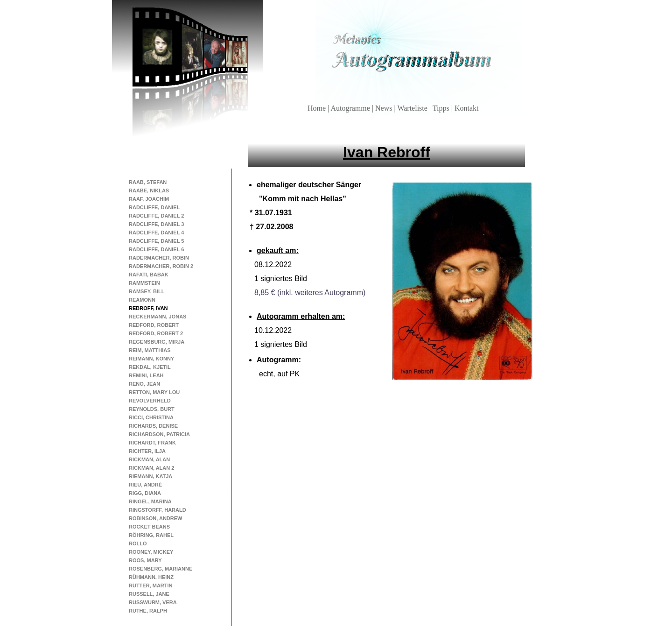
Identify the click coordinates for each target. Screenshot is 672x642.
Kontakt (467, 108)
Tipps (442, 108)
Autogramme (351, 108)
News (385, 108)
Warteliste (413, 108)
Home (318, 108)
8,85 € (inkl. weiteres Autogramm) (310, 293)
